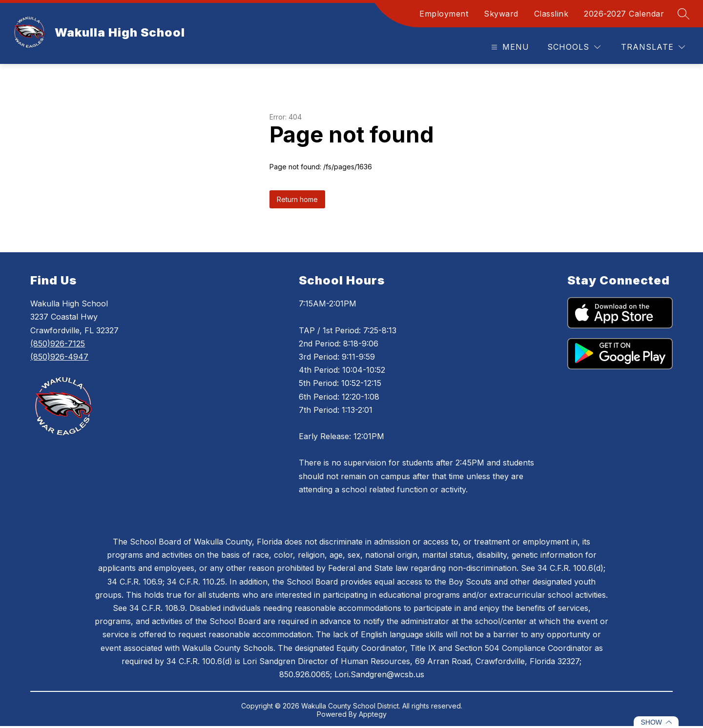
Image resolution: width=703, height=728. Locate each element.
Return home (297, 199)
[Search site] (683, 14)
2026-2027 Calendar (624, 14)
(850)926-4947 (59, 357)
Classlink (551, 14)
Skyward (501, 14)
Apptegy (373, 714)
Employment (444, 14)
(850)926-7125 (58, 344)
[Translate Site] (653, 47)
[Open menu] (509, 47)
